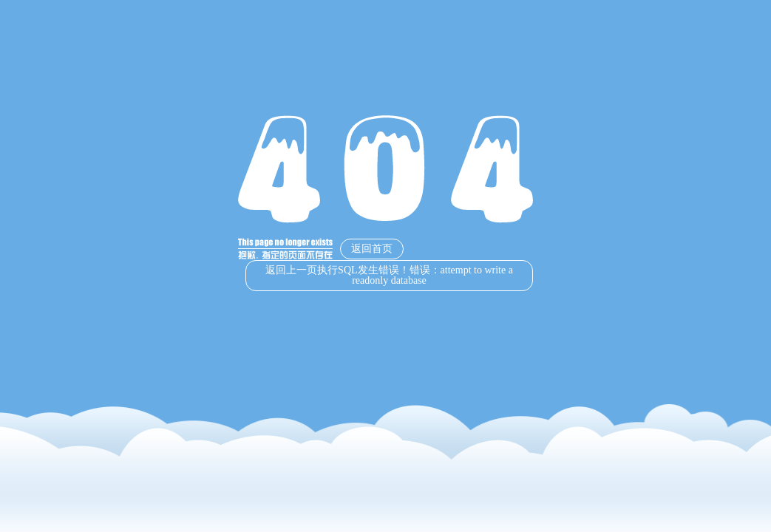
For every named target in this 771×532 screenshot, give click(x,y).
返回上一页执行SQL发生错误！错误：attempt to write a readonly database (389, 275)
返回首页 (372, 249)
